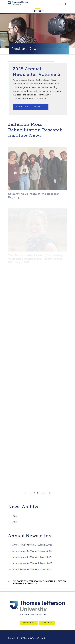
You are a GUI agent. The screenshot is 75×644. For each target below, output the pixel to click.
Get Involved (29, 623)
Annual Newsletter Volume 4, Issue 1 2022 (32, 551)
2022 (15, 522)
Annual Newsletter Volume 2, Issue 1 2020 (32, 563)
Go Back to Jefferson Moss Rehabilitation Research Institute (40, 582)
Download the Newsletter (31, 107)
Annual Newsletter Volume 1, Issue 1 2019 (32, 569)
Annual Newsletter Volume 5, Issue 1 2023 (32, 545)
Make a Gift (47, 623)
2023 (15, 516)
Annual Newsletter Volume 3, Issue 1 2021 (32, 557)
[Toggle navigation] (60, 4)
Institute (37, 11)
